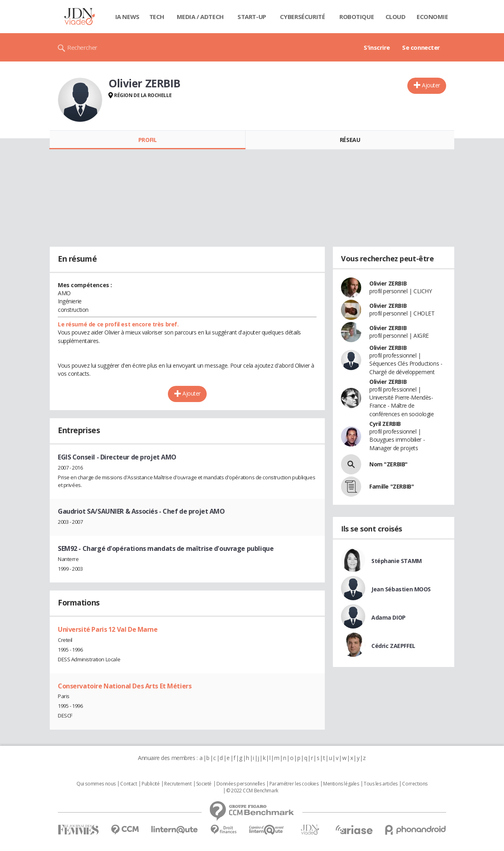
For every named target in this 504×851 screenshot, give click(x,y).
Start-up (252, 17)
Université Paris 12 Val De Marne (108, 629)
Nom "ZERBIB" (389, 464)
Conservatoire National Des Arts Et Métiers (125, 686)
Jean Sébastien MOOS (401, 589)
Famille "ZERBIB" (392, 486)
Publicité (150, 784)
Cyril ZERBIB (385, 424)
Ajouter (431, 85)
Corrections (415, 784)
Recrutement (178, 784)
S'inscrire (377, 47)
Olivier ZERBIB (388, 283)
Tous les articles (381, 784)
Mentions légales (341, 784)
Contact (128, 784)
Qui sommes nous (96, 784)
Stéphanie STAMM (397, 561)
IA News (127, 17)
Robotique (357, 17)
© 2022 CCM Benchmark (252, 791)
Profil (147, 140)
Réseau (350, 140)
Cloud (396, 17)
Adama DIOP (389, 617)
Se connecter (421, 47)
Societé (204, 784)
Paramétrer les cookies (294, 784)
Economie (432, 17)
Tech (157, 17)
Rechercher (82, 47)
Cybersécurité (303, 17)
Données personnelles (241, 784)
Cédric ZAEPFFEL (393, 646)
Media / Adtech (200, 17)
